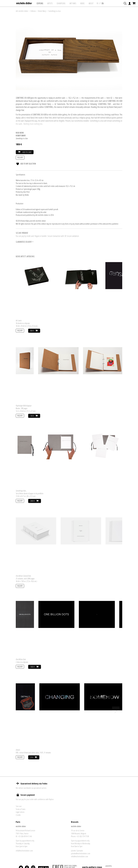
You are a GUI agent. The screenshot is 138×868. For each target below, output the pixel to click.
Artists (52, 3)
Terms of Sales (21, 809)
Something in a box (55, 11)
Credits (18, 815)
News (85, 3)
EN (105, 3)
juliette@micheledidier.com (81, 853)
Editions (42, 3)
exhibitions (63, 3)
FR (100, 3)
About (93, 3)
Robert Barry (42, 11)
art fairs (75, 3)
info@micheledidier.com (24, 851)
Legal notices (20, 812)
